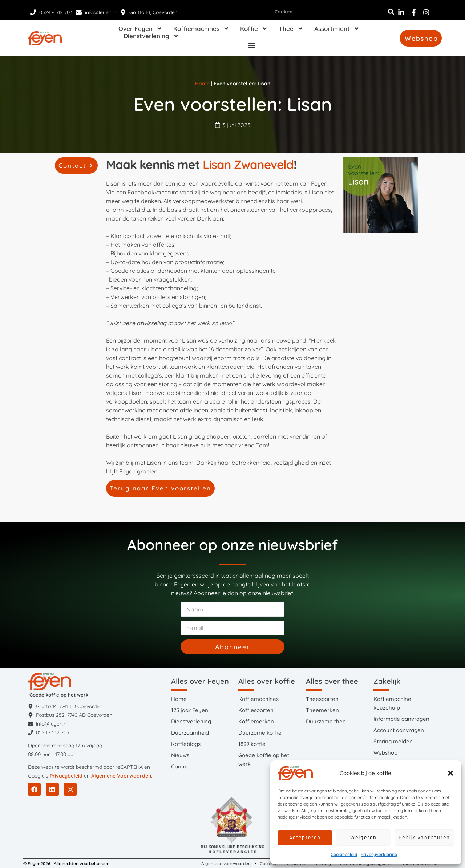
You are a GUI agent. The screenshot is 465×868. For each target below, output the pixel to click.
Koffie (254, 29)
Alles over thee (332, 681)
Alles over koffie (267, 681)
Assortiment (337, 29)
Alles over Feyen (200, 681)
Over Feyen (140, 29)
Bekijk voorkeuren (424, 838)
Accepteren (305, 838)
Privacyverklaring (379, 854)
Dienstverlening (151, 36)
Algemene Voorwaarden (121, 776)
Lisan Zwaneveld (248, 164)
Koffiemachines (201, 29)
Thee (291, 29)
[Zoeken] (391, 12)
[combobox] (330, 12)
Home (202, 84)
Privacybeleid (66, 776)
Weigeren (363, 838)
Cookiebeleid (344, 854)
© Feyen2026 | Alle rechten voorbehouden (66, 863)
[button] (450, 773)
